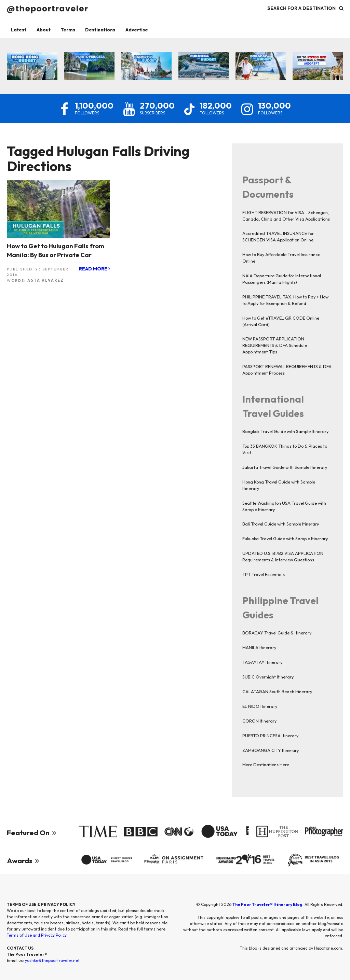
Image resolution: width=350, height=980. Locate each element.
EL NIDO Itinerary (260, 706)
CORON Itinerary (259, 721)
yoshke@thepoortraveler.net (52, 962)
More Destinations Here (266, 765)
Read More (95, 269)
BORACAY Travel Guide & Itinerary (277, 633)
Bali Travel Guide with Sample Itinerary (281, 524)
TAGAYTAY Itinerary (262, 662)
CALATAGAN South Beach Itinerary (277, 691)
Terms (71, 30)
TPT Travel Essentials (264, 575)
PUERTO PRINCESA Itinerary (270, 736)
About (46, 30)
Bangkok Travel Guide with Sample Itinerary (285, 432)
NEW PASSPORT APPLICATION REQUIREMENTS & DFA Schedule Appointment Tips (275, 346)
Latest (20, 30)
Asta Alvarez (46, 280)
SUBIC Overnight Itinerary (268, 677)
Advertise (144, 30)
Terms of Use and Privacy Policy (37, 937)
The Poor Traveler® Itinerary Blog (267, 906)
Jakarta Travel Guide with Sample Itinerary (285, 467)
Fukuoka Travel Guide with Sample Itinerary (285, 539)
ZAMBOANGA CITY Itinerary (271, 750)
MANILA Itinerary (259, 648)
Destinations (106, 30)
